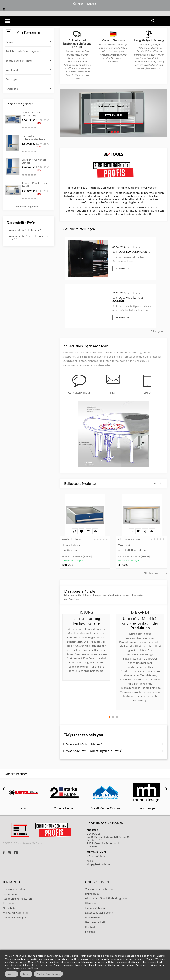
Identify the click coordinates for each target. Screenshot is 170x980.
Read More (117, 276)
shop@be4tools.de (98, 909)
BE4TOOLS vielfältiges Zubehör (120, 290)
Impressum (92, 938)
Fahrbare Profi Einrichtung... (31, 114)
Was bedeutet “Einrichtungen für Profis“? (28, 237)
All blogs (132, 303)
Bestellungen (11, 938)
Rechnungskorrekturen (17, 943)
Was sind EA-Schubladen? (24, 230)
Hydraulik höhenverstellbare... (34, 138)
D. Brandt (140, 612)
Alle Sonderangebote (28, 207)
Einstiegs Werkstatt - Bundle (35, 161)
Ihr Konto (12, 926)
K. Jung (86, 612)
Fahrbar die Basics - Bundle (34, 185)
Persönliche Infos (14, 934)
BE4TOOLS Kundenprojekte (121, 269)
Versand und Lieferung (99, 933)
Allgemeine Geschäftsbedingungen (107, 943)
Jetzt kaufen (113, 115)
